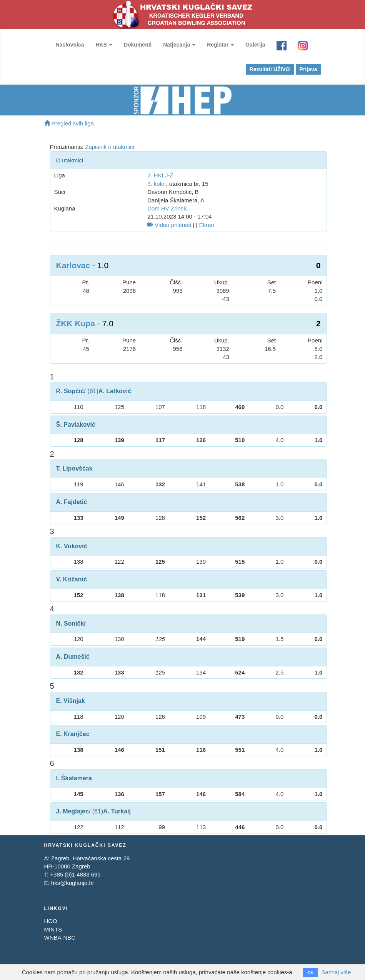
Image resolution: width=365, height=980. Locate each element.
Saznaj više (336, 972)
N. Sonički (71, 624)
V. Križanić (72, 579)
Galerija (255, 45)
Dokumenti (138, 45)
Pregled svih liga (69, 123)
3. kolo (156, 184)
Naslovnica (70, 45)
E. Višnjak (71, 701)
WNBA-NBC (60, 937)
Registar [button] (220, 45)
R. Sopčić (70, 391)
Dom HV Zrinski (167, 208)
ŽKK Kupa (76, 323)
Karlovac (73, 265)
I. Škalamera (74, 778)
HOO (51, 921)
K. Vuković (72, 546)
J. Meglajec (72, 811)
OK (311, 973)
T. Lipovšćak (74, 468)
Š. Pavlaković (76, 425)
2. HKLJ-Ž (160, 175)
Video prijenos (169, 225)
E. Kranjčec (73, 734)
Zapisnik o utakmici (110, 147)
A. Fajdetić (72, 502)
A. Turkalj (117, 811)
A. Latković (115, 391)
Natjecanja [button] (179, 45)
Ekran (206, 225)
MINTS (53, 929)
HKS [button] (104, 45)
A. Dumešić (73, 657)
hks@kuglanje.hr (73, 883)
